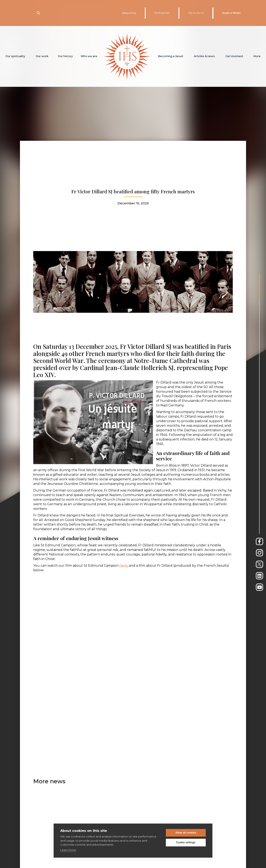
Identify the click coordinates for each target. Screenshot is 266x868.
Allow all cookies (186, 833)
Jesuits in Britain (231, 13)
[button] (15, 56)
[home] (127, 56)
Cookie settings (186, 842)
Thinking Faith (162, 13)
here (123, 566)
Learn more (68, 850)
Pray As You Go (196, 13)
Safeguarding (129, 13)
